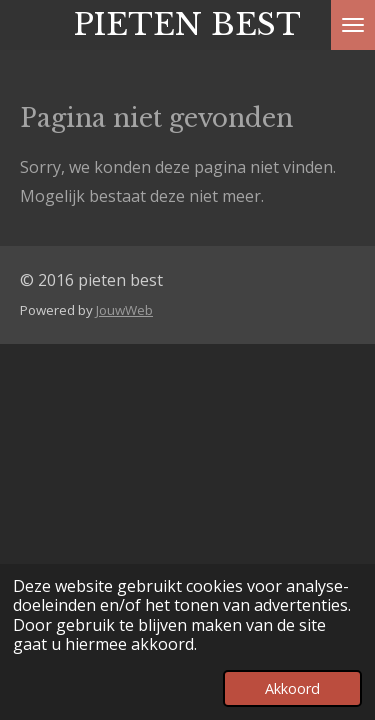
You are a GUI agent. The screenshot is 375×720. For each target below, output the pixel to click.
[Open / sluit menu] (353, 25)
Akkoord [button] (292, 688)
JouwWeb (124, 310)
